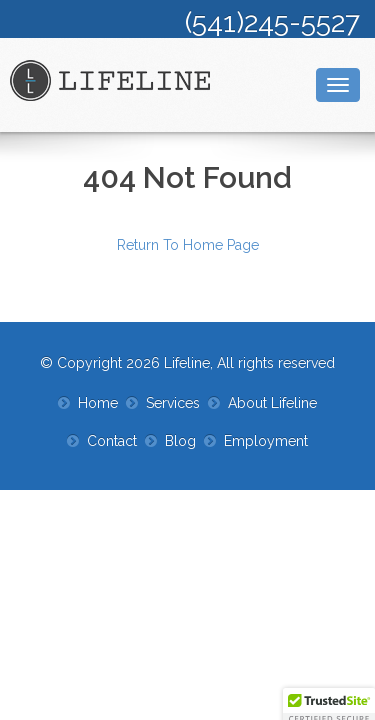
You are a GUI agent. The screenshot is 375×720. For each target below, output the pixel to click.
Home (98, 403)
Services (173, 403)
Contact (112, 441)
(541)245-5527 (272, 22)
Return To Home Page (188, 245)
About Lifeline (272, 403)
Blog (180, 441)
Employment (266, 441)
